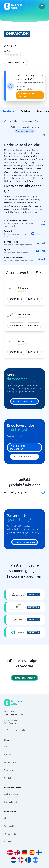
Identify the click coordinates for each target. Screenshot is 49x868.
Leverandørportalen (12, 802)
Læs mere (33, 299)
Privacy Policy (10, 762)
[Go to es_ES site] (32, 853)
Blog (6, 818)
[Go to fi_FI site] (39, 853)
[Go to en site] (36, 860)
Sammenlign (16, 299)
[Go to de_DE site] (25, 853)
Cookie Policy (10, 778)
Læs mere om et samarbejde (18, 447)
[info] (21, 54)
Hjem (9, 121)
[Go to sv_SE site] (28, 860)
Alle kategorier (10, 834)
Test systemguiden (25, 542)
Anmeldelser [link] (9, 111)
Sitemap (8, 842)
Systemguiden (10, 826)
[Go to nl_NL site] (14, 860)
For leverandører (11, 794)
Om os (7, 746)
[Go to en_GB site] (17, 853)
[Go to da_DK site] (10, 853)
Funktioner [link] (26, 111)
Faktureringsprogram (22, 121)
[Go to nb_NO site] (21, 860)
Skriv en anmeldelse (16, 62)
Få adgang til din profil (24, 457)
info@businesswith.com (14, 714)
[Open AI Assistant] (24, 730)
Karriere (8, 754)
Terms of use (9, 770)
